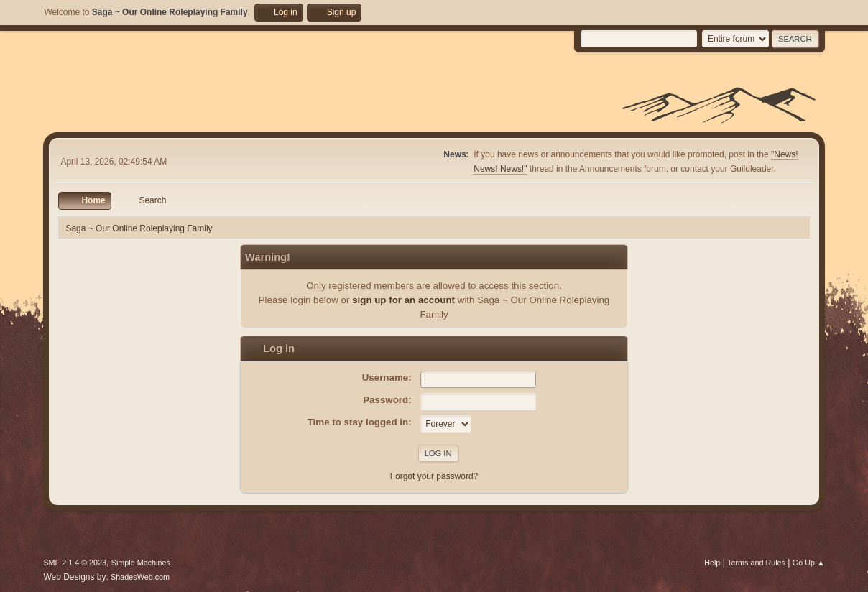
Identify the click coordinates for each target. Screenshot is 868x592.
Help (712, 563)
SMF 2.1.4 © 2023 (75, 563)
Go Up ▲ (809, 563)
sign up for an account (403, 300)
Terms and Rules (756, 563)
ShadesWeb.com (140, 577)
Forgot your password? (434, 476)
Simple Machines (141, 563)
